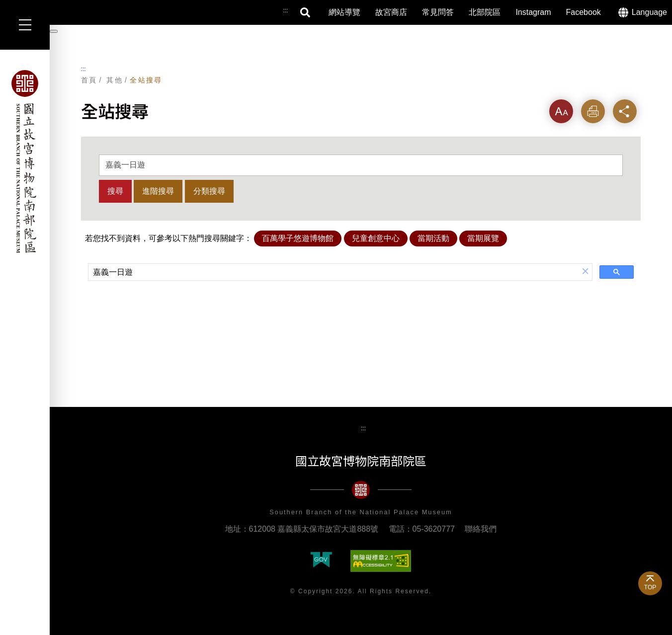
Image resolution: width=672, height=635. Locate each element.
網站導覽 (344, 12)
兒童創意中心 (376, 238)
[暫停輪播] (54, 31)
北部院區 (485, 12)
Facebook (584, 12)
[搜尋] (334, 273)
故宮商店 (391, 12)
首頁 (89, 80)
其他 (115, 80)
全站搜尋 (146, 80)
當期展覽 (483, 238)
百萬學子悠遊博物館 (298, 238)
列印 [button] (593, 111)
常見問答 (438, 12)
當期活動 (433, 238)
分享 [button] (625, 111)
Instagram (533, 12)
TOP (650, 587)
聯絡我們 (481, 529)
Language (649, 12)
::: (84, 69)
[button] (586, 272)
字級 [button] (561, 111)
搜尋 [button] (306, 12)
